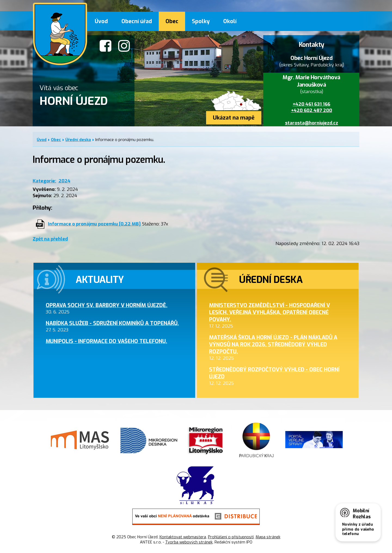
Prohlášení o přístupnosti (231, 537)
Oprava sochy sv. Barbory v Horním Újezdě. (107, 305)
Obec (172, 21)
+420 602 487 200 (312, 110)
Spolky (201, 21)
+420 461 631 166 (311, 104)
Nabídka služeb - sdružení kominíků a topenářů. (112, 323)
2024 (65, 181)
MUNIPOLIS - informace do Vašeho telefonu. (106, 341)
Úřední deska (78, 140)
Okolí (230, 21)
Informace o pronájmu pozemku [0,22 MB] (94, 224)
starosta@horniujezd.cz (312, 123)
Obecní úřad (137, 21)
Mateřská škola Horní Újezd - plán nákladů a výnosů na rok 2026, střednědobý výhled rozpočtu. (273, 344)
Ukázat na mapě (234, 118)
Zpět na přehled (50, 239)
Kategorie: (44, 181)
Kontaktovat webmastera (183, 537)
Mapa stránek (268, 537)
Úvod (101, 21)
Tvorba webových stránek (189, 542)
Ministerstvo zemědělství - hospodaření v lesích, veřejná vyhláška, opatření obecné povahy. (269, 312)
